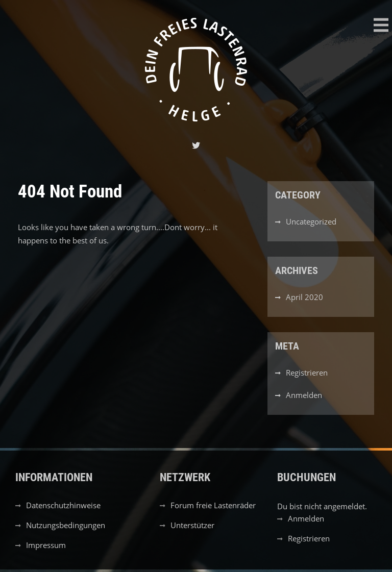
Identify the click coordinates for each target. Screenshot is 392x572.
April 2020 (304, 297)
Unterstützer (192, 525)
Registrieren (307, 372)
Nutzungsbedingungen (66, 525)
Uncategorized (311, 221)
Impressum (46, 545)
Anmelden (304, 395)
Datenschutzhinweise (63, 505)
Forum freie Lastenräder (213, 505)
